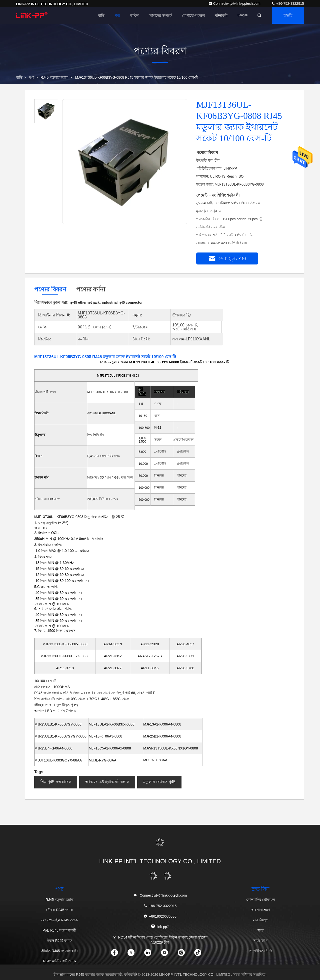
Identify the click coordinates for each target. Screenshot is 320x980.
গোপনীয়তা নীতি (261, 951)
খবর (261, 930)
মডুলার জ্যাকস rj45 (159, 782)
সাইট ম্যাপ (260, 941)
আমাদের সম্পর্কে (159, 15)
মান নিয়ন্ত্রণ (260, 920)
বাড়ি (99, 15)
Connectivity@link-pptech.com (235, 3)
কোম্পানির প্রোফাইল (261, 900)
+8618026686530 (160, 916)
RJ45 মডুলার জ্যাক (54, 77)
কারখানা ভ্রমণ (261, 910)
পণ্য (115, 15)
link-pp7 (160, 926)
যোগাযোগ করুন (192, 15)
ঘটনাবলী (220, 15)
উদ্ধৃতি (287, 15)
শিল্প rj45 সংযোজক (56, 782)
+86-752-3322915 (288, 3)
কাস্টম (133, 15)
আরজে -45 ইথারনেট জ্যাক (107, 782)
